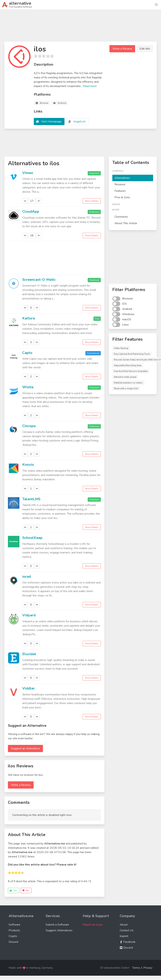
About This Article (126, 223)
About (124, 925)
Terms (136, 968)
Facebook (128, 942)
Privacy (148, 968)
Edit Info (145, 49)
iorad (27, 577)
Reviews (120, 184)
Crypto (13, 936)
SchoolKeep (32, 538)
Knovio (28, 465)
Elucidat (29, 654)
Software (14, 925)
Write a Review (122, 49)
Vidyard (29, 615)
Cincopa (29, 426)
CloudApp (31, 211)
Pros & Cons (122, 197)
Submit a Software (57, 925)
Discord (13, 942)
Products (14, 930)
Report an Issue (93, 925)
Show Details (92, 201)
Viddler (29, 688)
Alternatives (122, 178)
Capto (27, 353)
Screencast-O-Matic (39, 280)
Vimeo (28, 173)
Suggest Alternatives (59, 930)
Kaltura (29, 318)
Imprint (124, 936)
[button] (156, 5)
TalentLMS (31, 499)
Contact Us (127, 930)
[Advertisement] (80, 27)
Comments (121, 217)
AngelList (79, 122)
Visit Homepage (51, 122)
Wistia (28, 387)
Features (120, 191)
